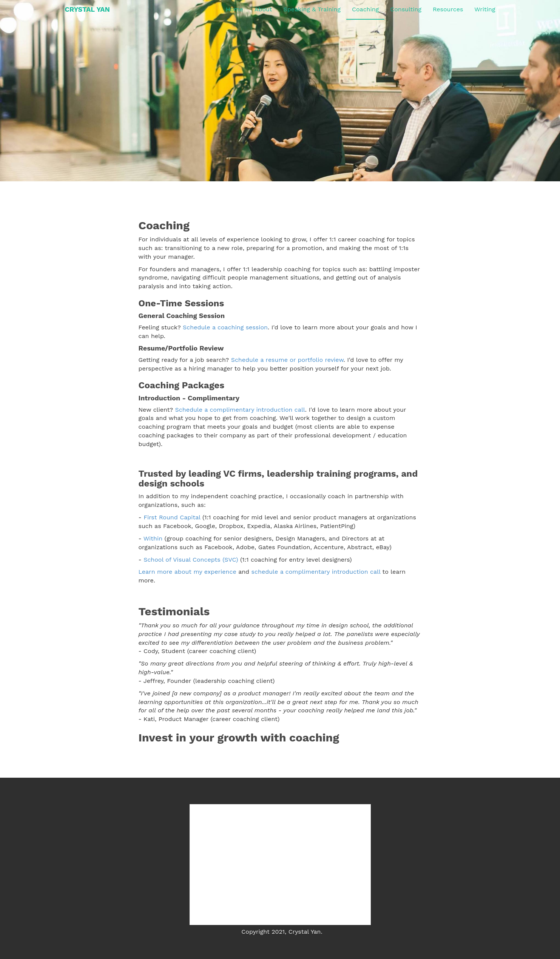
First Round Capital (172, 517)
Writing (485, 9)
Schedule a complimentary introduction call (240, 410)
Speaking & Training (312, 9)
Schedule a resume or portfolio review (287, 360)
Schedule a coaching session (225, 327)
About (263, 9)
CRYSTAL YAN (87, 9)
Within (153, 538)
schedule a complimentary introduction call (316, 572)
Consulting (406, 9)
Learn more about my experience (187, 572)
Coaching (365, 9)
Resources (448, 9)
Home (234, 9)
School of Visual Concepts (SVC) (191, 560)
